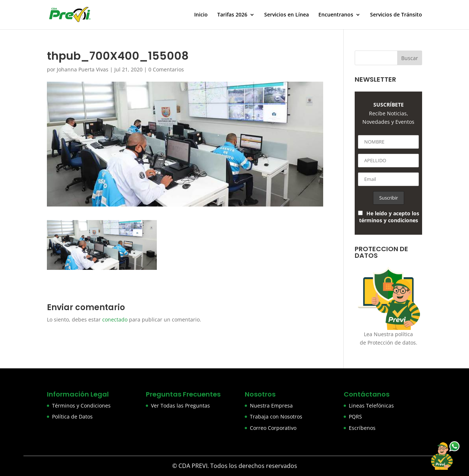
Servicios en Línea (287, 15)
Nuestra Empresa (271, 406)
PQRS (355, 416)
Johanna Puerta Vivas (83, 69)
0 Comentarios (166, 69)
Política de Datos (72, 416)
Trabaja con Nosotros (276, 416)
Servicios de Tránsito (396, 15)
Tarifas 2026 (232, 15)
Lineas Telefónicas (371, 406)
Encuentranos (336, 15)
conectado (115, 319)
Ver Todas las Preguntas (180, 406)
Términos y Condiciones (81, 406)
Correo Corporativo (273, 428)
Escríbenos (362, 428)
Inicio (201, 15)
